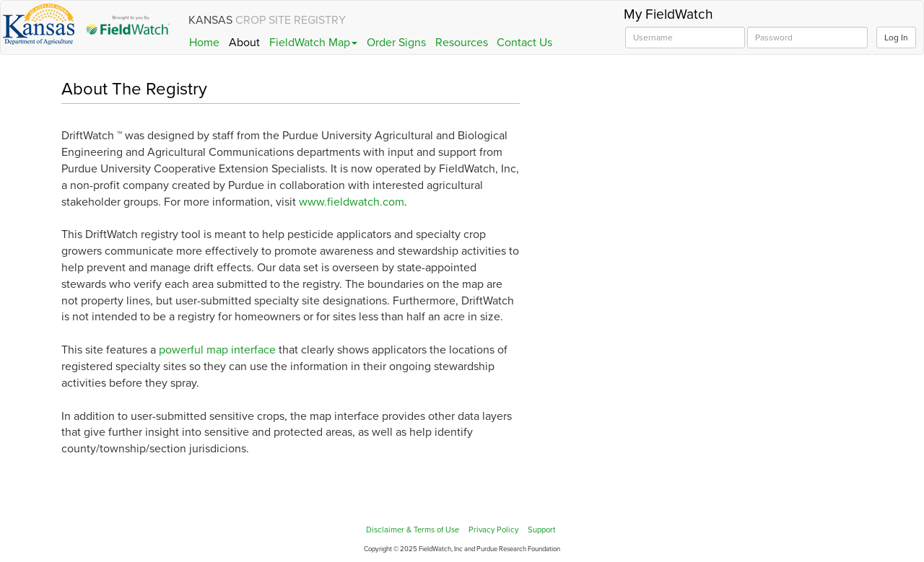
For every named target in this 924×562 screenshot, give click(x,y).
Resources (462, 43)
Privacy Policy (493, 530)
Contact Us (524, 43)
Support (541, 530)
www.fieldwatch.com (352, 202)
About (244, 43)
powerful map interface (217, 350)
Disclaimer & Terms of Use (413, 530)
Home (204, 43)
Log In (896, 38)
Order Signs (396, 43)
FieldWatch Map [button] (313, 43)
